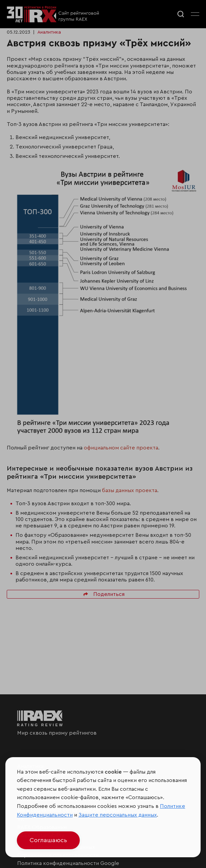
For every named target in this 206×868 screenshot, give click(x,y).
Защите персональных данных (118, 815)
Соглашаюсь (48, 840)
